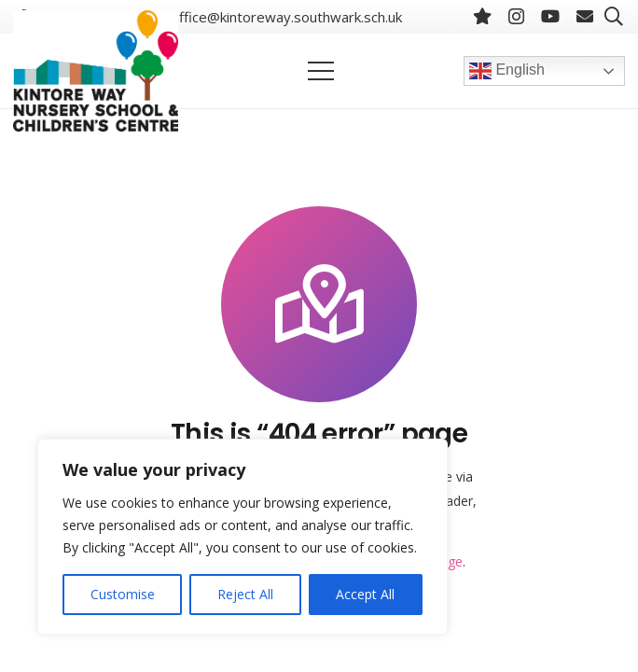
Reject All (245, 594)
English (507, 71)
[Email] (585, 16)
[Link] (96, 71)
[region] (243, 537)
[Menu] (321, 71)
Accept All (365, 594)
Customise (123, 594)
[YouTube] (550, 16)
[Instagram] (516, 17)
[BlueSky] (482, 16)
